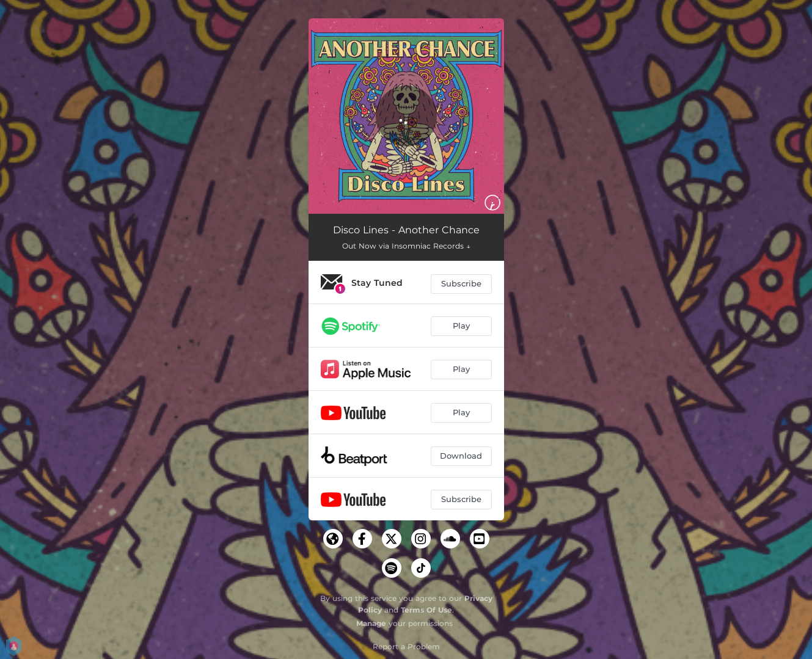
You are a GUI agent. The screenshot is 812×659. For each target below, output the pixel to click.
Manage (371, 623)
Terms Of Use (426, 610)
